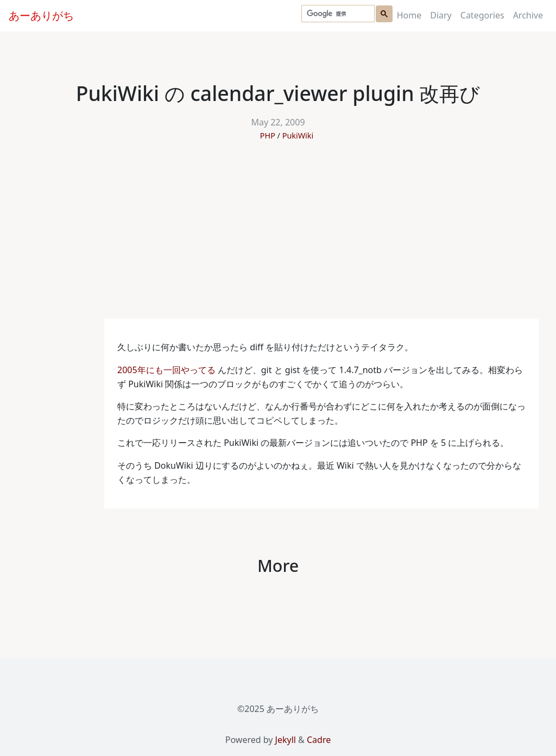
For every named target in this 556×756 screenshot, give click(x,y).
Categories (482, 15)
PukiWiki (298, 136)
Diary (441, 15)
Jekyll (286, 740)
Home (409, 15)
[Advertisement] (278, 237)
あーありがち (41, 15)
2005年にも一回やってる (166, 370)
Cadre (319, 740)
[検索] (337, 14)
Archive (528, 15)
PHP (268, 136)
